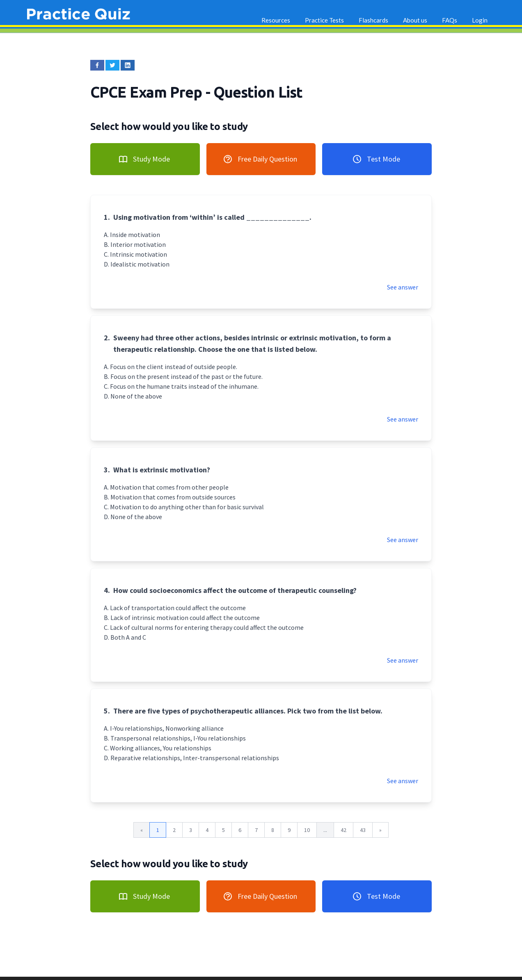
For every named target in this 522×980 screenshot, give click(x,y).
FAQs (450, 20)
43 (363, 830)
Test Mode (376, 159)
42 (343, 830)
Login (480, 20)
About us (415, 20)
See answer (403, 287)
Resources (276, 20)
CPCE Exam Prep (148, 92)
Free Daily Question (260, 159)
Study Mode (144, 159)
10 (307, 830)
